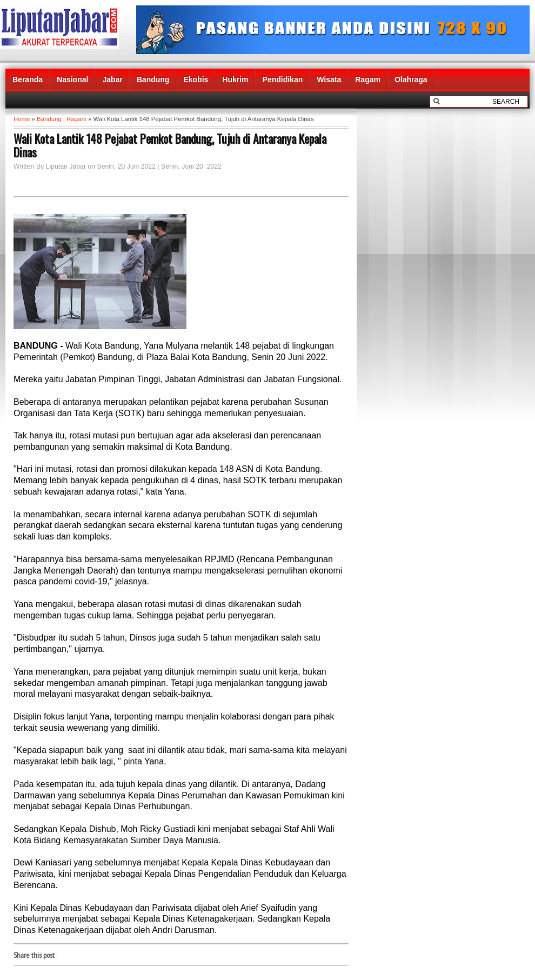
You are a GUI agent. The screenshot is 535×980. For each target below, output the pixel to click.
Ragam (368, 79)
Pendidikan (283, 79)
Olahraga (411, 79)
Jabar (112, 79)
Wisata (329, 79)
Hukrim (235, 79)
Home (22, 119)
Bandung (153, 79)
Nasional (72, 79)
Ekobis (196, 79)
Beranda (28, 79)
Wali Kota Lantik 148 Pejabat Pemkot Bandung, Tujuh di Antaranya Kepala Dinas (170, 145)
